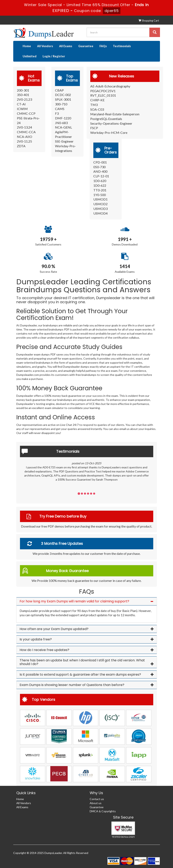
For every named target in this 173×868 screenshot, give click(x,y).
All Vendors (45, 46)
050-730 (99, 167)
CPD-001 (100, 162)
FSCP (94, 128)
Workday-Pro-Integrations (65, 148)
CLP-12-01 (101, 176)
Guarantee (86, 46)
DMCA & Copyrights (103, 811)
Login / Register (54, 56)
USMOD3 (100, 209)
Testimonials (122, 46)
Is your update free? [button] (36, 639)
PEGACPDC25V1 (103, 91)
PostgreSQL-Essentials (106, 119)
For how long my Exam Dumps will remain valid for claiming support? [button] (74, 601)
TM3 (94, 105)
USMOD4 (100, 213)
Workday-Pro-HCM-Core (109, 132)
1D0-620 (100, 181)
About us (96, 803)
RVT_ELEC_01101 (103, 95)
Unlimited (30, 56)
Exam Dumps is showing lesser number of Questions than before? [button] (72, 685)
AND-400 (100, 171)
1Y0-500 (100, 195)
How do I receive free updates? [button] (44, 650)
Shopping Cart (149, 21)
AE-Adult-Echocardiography (110, 86)
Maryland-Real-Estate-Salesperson (115, 114)
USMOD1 (100, 199)
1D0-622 (100, 185)
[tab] (87, 601)
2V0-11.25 (24, 141)
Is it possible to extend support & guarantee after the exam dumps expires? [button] (80, 674)
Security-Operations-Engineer (111, 123)
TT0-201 (100, 190)
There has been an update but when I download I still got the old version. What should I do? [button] (82, 662)
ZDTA (21, 146)
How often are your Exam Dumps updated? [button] (54, 629)
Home (27, 46)
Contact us (97, 799)
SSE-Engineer (64, 141)
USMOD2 (100, 204)
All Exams (66, 46)
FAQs (103, 46)
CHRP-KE (97, 100)
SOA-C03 (97, 109)
